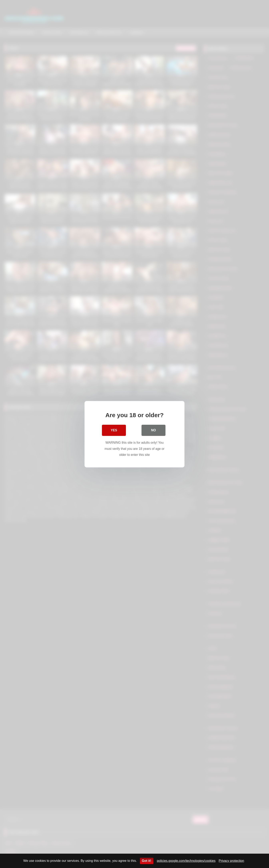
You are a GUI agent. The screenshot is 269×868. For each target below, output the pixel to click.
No (153, 430)
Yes (114, 430)
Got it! (147, 861)
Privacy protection (231, 861)
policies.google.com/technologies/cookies (186, 861)
